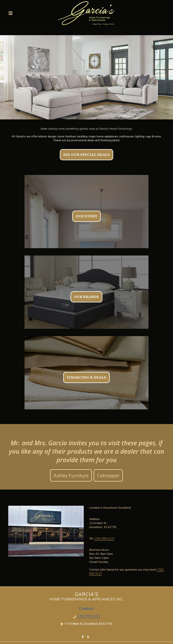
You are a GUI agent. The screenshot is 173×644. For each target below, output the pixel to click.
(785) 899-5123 (104, 538)
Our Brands (86, 297)
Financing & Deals (86, 377)
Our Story (86, 216)
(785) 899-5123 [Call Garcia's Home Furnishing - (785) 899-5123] (89, 616)
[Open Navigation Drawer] (10, 13)
